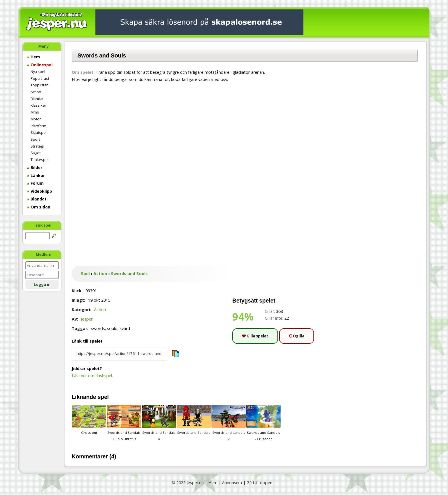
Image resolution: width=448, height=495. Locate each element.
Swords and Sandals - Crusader (263, 423)
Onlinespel (40, 65)
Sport (35, 139)
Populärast (40, 78)
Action (36, 92)
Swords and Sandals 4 (159, 423)
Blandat (37, 99)
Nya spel (38, 71)
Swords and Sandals (194, 420)
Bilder (35, 167)
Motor (36, 119)
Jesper (87, 319)
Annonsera (232, 483)
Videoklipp (39, 191)
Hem (33, 57)
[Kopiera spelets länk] (119, 354)
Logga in (42, 285)
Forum (35, 183)
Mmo (35, 112)
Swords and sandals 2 (229, 423)
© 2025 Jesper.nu (188, 483)
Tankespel (40, 160)
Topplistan (40, 85)
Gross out (89, 420)
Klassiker (38, 105)
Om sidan (39, 207)
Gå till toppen (259, 483)
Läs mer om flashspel (92, 376)
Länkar (36, 175)
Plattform (38, 126)
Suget (36, 153)
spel (103, 397)
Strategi (37, 146)
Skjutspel (39, 132)
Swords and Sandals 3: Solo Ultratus (124, 423)
